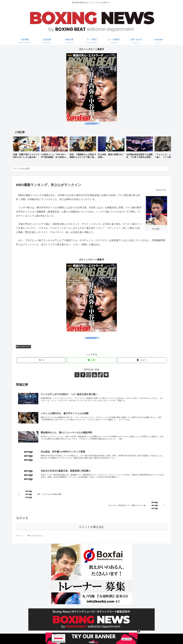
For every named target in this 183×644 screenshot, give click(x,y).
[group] (26, 148)
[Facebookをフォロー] (83, 375)
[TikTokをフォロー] (100, 375)
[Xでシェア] (41, 360)
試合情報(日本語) (24, 347)
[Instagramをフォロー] (89, 375)
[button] (166, 148)
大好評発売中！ (92, 124)
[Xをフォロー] (77, 375)
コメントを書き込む (91, 527)
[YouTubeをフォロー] (94, 375)
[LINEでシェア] (91, 360)
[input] (92, 169)
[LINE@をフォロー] (106, 375)
